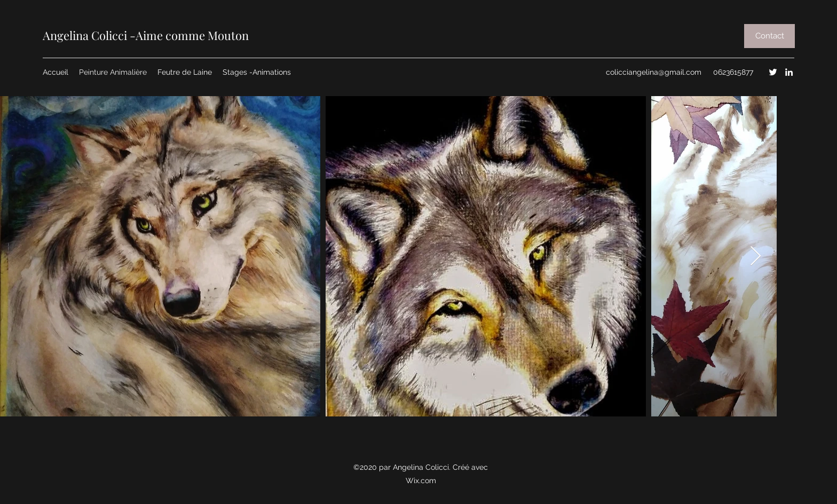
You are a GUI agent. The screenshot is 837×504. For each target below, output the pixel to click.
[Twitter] (773, 72)
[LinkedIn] (789, 72)
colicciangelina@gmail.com (654, 72)
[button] (769, 36)
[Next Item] (756, 257)
